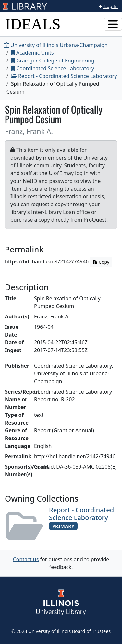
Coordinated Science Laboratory (53, 68)
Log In (108, 6)
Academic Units (32, 53)
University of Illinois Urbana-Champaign (56, 45)
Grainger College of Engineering (53, 61)
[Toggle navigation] (113, 24)
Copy (101, 262)
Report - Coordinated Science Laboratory (64, 76)
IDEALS (33, 24)
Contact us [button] (26, 559)
